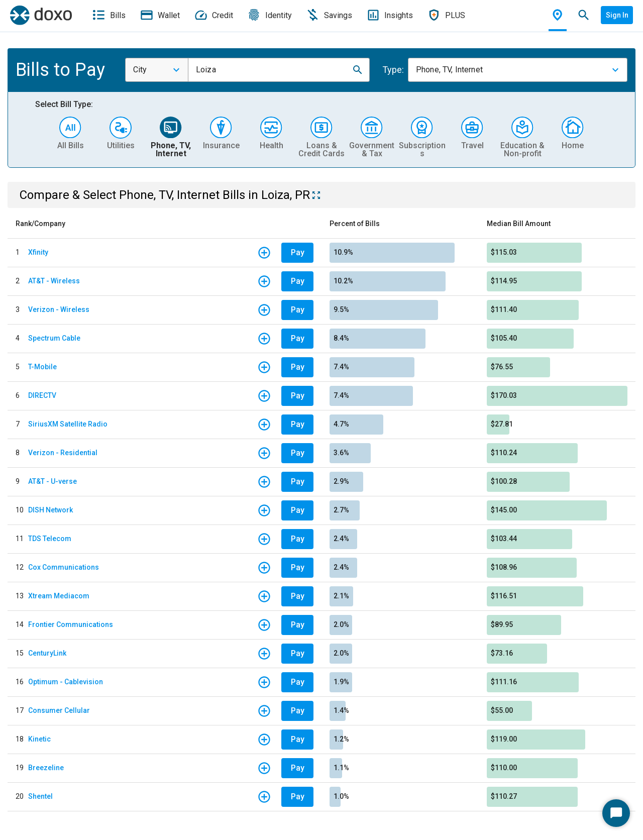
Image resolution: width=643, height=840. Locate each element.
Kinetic (39, 739)
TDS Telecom (50, 539)
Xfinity (38, 252)
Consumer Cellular (59, 710)
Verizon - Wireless (59, 309)
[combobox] (157, 70)
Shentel (40, 796)
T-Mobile (42, 367)
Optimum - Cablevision (66, 682)
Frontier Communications (71, 624)
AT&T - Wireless (54, 281)
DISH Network (50, 510)
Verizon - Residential (63, 453)
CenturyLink (47, 653)
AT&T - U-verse (52, 481)
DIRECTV (42, 395)
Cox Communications (64, 567)
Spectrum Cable (54, 338)
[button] (358, 70)
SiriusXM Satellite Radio (68, 424)
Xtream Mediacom (59, 596)
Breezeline (46, 768)
